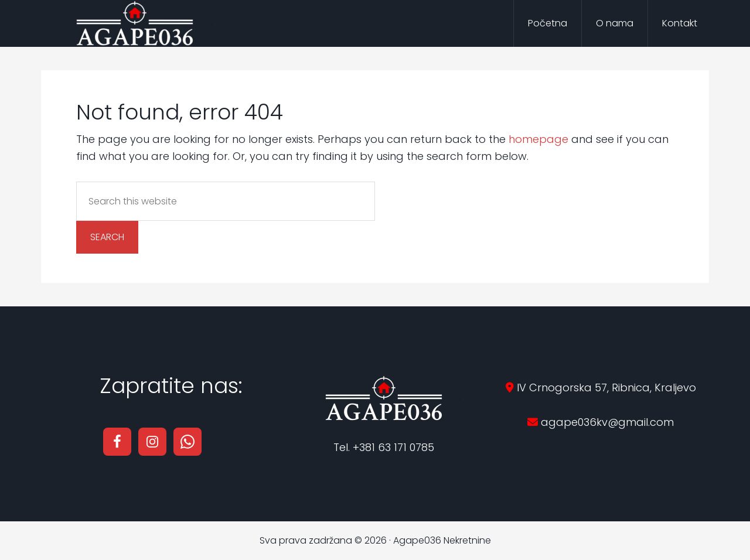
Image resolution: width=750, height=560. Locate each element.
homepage (538, 139)
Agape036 (135, 23)
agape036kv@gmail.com (606, 422)
